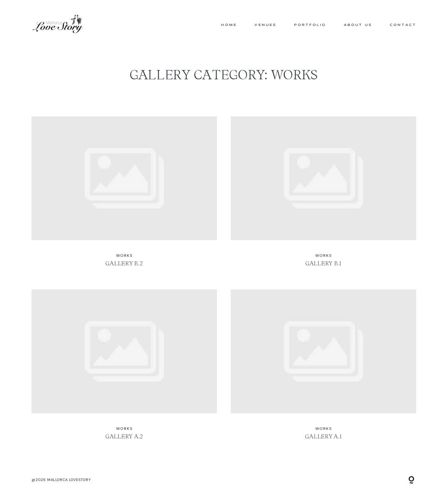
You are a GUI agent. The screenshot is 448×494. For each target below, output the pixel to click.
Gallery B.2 (124, 196)
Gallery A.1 (323, 369)
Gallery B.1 (323, 196)
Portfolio (310, 25)
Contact (403, 25)
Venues (266, 25)
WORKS (124, 256)
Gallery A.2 (124, 369)
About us (358, 25)
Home (229, 25)
